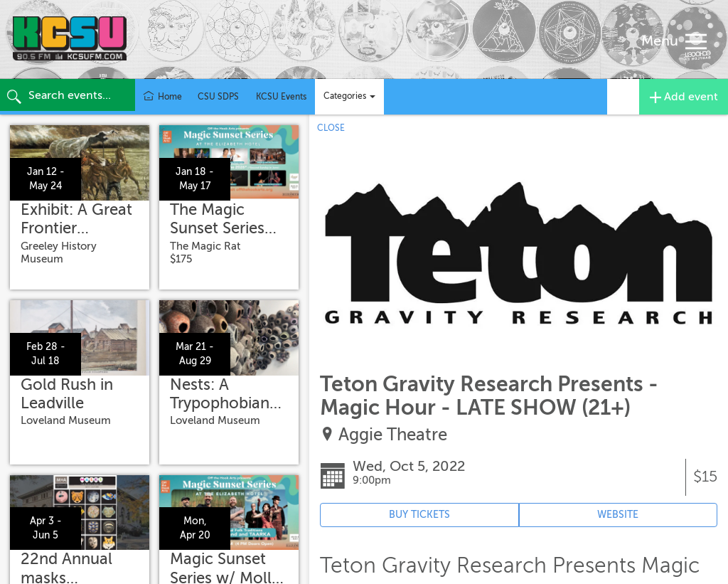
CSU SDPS (218, 97)
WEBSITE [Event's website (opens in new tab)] (618, 515)
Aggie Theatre (393, 435)
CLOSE (331, 128)
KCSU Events (281, 97)
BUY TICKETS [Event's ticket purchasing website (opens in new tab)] (419, 515)
